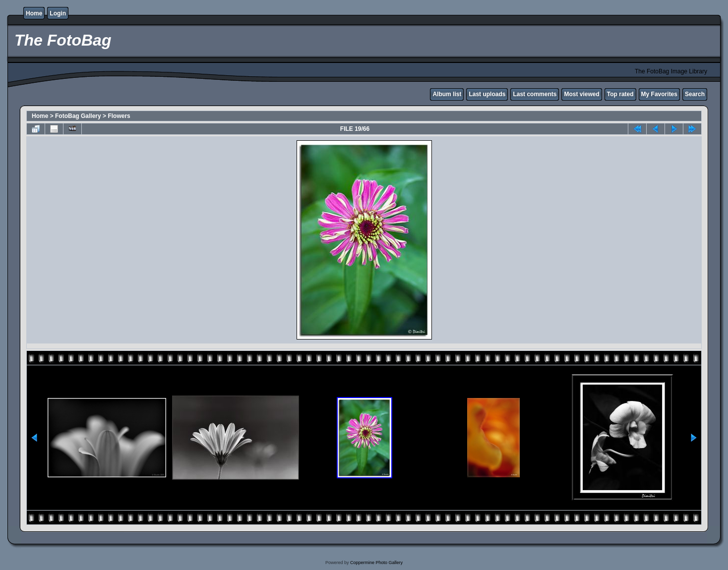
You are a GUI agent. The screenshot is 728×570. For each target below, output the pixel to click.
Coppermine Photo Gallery (376, 563)
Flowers (119, 116)
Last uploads (487, 94)
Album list (447, 94)
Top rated (620, 94)
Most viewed (581, 94)
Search (695, 94)
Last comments (535, 94)
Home (34, 13)
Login (58, 13)
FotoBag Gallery (78, 116)
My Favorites (659, 94)
